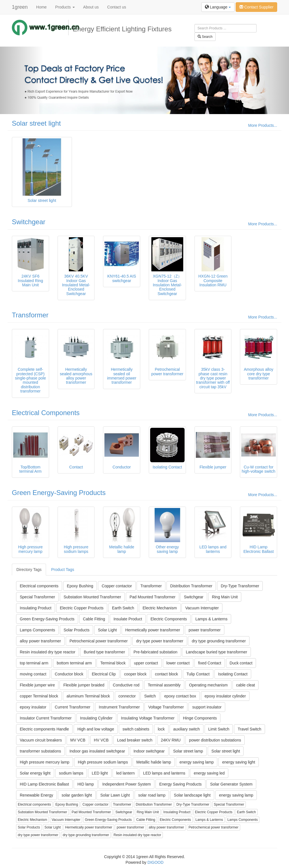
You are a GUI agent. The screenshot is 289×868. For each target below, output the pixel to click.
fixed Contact (210, 663)
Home (41, 7)
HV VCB (101, 740)
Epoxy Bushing (80, 586)
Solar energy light (35, 773)
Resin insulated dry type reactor (48, 652)
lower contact (178, 663)
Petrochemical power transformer (98, 641)
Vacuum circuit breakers (41, 740)
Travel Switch (249, 729)
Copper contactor (117, 586)
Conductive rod (126, 685)
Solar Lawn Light (115, 795)
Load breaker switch (135, 740)
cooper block (135, 674)
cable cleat (246, 685)
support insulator (207, 707)
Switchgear (29, 222)
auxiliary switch (187, 729)
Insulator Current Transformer (46, 718)
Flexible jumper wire (37, 685)
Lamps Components (37, 630)
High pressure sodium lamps (103, 762)
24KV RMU (171, 740)
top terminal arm (34, 663)
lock (161, 729)
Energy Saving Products (180, 784)
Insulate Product (128, 619)
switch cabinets (136, 729)
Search (205, 37)
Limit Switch (219, 729)
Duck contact (241, 663)
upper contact (146, 663)
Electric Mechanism (160, 608)
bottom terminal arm (74, 663)
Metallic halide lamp (154, 762)
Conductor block (69, 674)
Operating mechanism (208, 685)
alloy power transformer (40, 641)
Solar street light (36, 123)
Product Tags (63, 570)
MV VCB (78, 740)
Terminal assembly (164, 685)
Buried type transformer (104, 652)
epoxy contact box (180, 696)
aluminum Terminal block (88, 696)
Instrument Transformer (119, 707)
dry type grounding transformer (219, 641)
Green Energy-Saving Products (59, 493)
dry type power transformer (160, 641)
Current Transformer (73, 707)
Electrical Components (46, 413)
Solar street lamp (188, 751)
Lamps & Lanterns (211, 619)
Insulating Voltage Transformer (148, 718)
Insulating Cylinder (96, 718)
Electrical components (39, 586)
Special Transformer (37, 597)
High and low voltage (96, 729)
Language (218, 7)
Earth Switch (123, 608)
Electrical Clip (104, 674)
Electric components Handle (44, 729)
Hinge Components (200, 718)
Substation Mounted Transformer (92, 597)
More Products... (263, 125)
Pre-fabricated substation (156, 652)
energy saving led (209, 773)
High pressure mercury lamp (45, 762)
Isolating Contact (233, 674)
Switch (150, 696)
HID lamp (86, 784)
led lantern (125, 773)
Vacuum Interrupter (202, 608)
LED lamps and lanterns (164, 773)
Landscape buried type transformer (216, 652)
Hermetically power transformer (153, 630)
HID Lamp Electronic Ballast (44, 784)
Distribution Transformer (191, 586)
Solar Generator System (231, 784)
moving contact (33, 674)
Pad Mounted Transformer (153, 597)
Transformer (30, 315)
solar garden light (77, 795)
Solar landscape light (192, 795)
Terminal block (113, 663)
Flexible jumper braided (84, 685)
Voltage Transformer (166, 707)
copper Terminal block (39, 696)
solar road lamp (152, 795)
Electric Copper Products (82, 608)
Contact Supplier (256, 7)
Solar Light (107, 630)
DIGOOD (156, 862)
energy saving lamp (197, 762)
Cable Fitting (94, 619)
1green (20, 7)
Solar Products (76, 630)
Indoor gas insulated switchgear (97, 751)
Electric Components (169, 619)
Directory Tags (29, 570)
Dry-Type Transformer (240, 586)
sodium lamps (71, 773)
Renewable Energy (36, 795)
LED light (100, 773)
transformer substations (40, 751)
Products (65, 7)
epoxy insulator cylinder (225, 696)
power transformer (205, 630)
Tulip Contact (198, 674)
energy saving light (239, 762)
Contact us (117, 7)
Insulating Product (36, 608)
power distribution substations (215, 740)
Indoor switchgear (149, 751)
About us (91, 7)
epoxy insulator (33, 707)
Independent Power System (126, 784)
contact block (167, 674)
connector (127, 696)
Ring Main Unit (225, 597)
